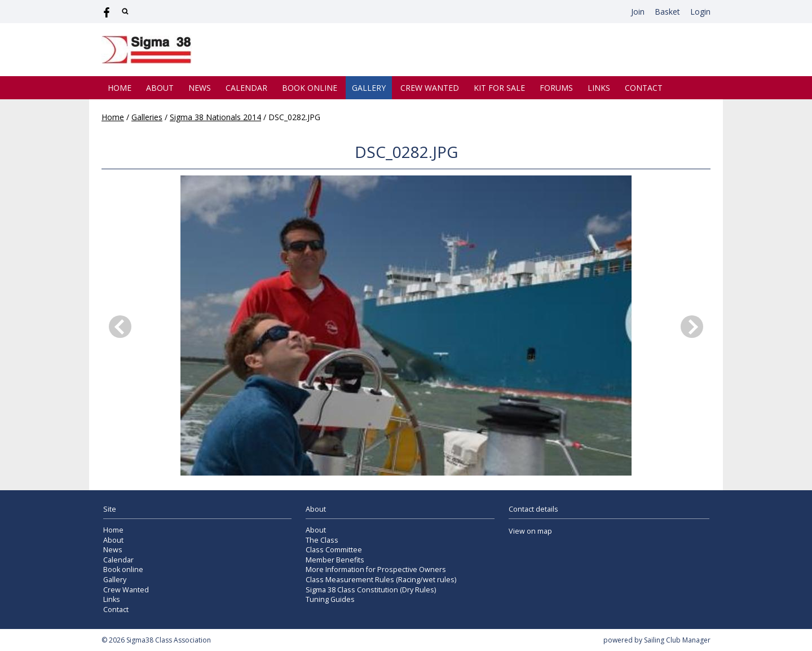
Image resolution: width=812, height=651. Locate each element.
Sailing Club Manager (677, 640)
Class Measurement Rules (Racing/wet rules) (381, 580)
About (160, 88)
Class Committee (334, 550)
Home (120, 88)
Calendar (246, 88)
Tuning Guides (330, 599)
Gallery (369, 88)
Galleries (147, 117)
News (200, 88)
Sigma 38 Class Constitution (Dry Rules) (371, 590)
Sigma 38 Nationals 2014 (215, 117)
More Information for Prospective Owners (376, 569)
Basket (667, 12)
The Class (322, 540)
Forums (556, 88)
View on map (530, 531)
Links (599, 88)
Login (700, 12)
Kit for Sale (499, 88)
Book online (310, 88)
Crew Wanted (430, 88)
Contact (644, 88)
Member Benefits (335, 560)
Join (638, 12)
